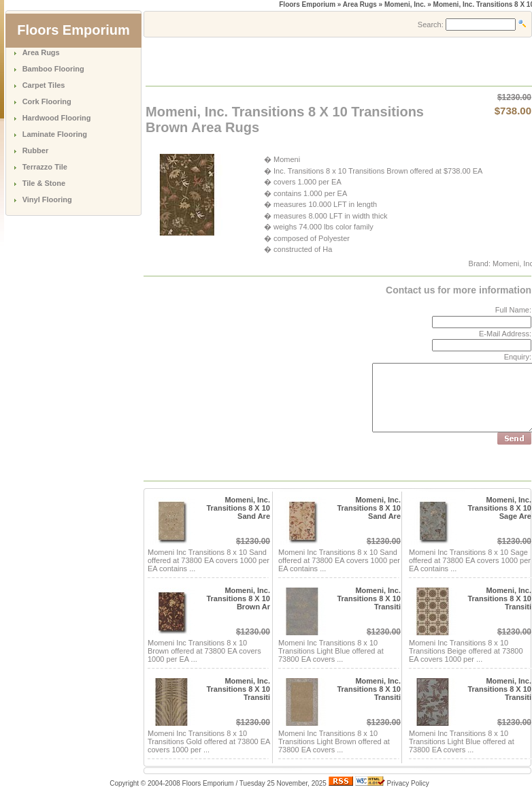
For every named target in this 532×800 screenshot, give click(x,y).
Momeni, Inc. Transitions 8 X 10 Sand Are (238, 508)
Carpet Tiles (44, 85)
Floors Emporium (307, 4)
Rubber (36, 150)
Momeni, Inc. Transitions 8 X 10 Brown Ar (238, 598)
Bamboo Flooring (53, 69)
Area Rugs (41, 52)
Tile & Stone (44, 183)
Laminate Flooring (55, 134)
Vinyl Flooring (47, 199)
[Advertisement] (305, 61)
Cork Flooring (47, 101)
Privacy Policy (408, 783)
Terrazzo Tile (45, 167)
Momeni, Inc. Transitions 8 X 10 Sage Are (499, 508)
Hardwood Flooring (57, 118)
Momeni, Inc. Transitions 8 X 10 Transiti (369, 598)
